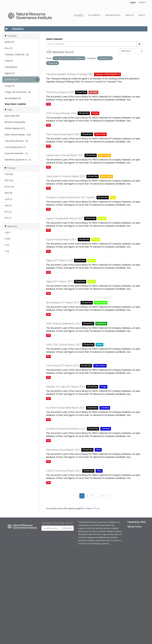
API (85, 508)
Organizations (113, 15)
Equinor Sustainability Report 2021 (65, 218)
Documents (94, 15)
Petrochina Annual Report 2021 (63, 450)
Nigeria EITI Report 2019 (59, 281)
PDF (48, 104)
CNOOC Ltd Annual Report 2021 (64, 471)
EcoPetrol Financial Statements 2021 (66, 429)
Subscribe (67, 528)
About (142, 15)
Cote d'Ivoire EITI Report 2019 (62, 365)
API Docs (95, 508)
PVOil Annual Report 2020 (60, 92)
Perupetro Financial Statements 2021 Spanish (71, 197)
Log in (133, 2)
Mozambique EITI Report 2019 (63, 302)
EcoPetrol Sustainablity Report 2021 (65, 408)
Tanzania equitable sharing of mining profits (69, 74)
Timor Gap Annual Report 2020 (63, 134)
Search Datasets (54, 39)
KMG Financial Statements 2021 (63, 324)
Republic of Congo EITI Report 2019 (65, 387)
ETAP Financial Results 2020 (61, 113)
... (97, 496)
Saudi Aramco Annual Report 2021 (65, 155)
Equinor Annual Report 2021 (61, 239)
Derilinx (138, 527)
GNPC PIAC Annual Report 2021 (64, 345)
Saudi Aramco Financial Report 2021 (66, 176)
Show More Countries (15, 104)
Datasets (79, 15)
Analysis (130, 15)
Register (142, 2)
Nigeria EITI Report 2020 (59, 260)
